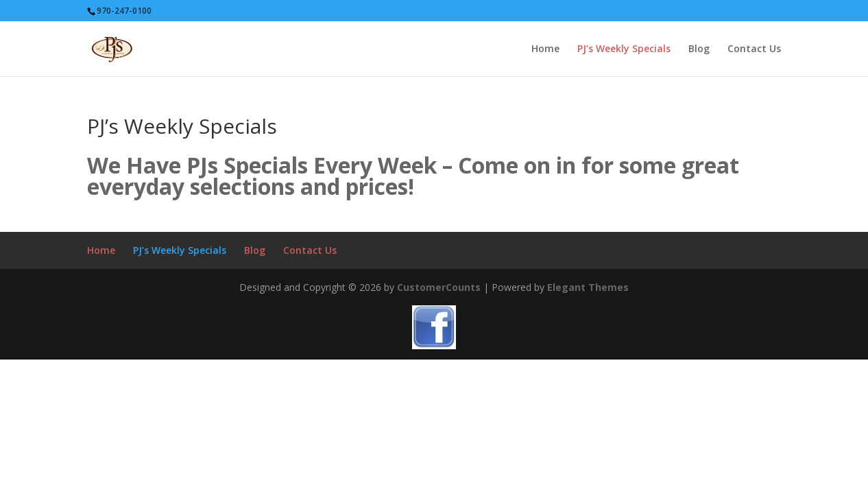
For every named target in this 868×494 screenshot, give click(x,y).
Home (545, 49)
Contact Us (754, 49)
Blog (699, 49)
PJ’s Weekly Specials (624, 49)
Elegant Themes (588, 287)
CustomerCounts (439, 287)
